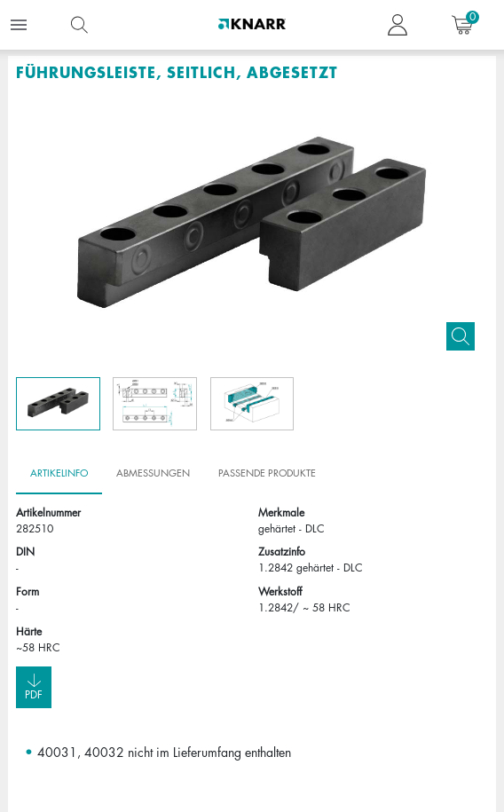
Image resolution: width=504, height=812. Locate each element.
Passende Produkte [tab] (267, 473)
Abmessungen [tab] (153, 473)
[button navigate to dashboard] (398, 25)
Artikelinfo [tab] (59, 473)
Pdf (34, 686)
